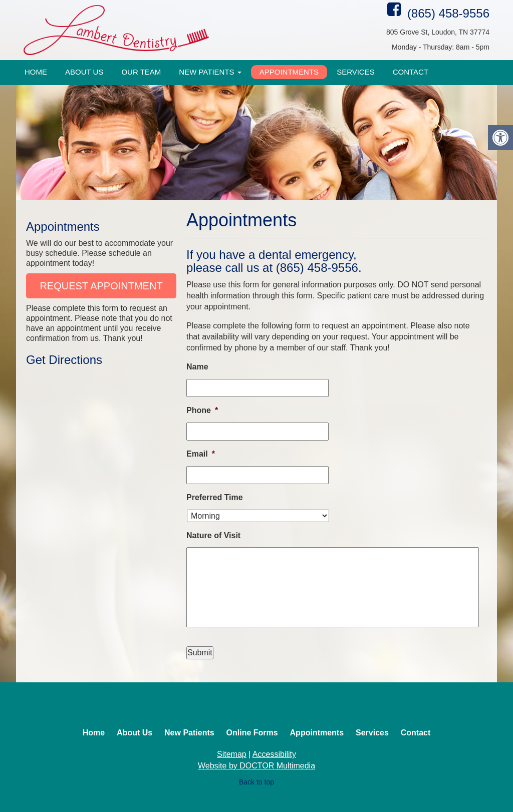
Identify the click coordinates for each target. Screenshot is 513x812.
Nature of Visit (213, 535)
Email (201, 454)
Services (356, 72)
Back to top (256, 782)
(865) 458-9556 (448, 13)
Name (197, 367)
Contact (411, 72)
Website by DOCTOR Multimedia (256, 766)
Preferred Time (215, 497)
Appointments (289, 72)
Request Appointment (101, 286)
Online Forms (252, 733)
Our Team (141, 72)
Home (36, 72)
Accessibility (274, 754)
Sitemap (232, 754)
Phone (202, 410)
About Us (84, 72)
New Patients (210, 72)
